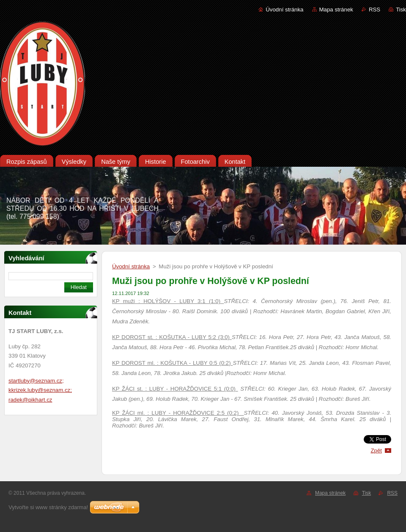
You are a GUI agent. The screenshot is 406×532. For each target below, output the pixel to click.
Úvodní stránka (284, 10)
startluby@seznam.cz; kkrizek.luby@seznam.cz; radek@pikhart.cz (40, 390)
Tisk (401, 10)
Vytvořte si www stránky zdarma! (48, 507)
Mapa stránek (336, 10)
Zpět (376, 451)
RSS (374, 10)
